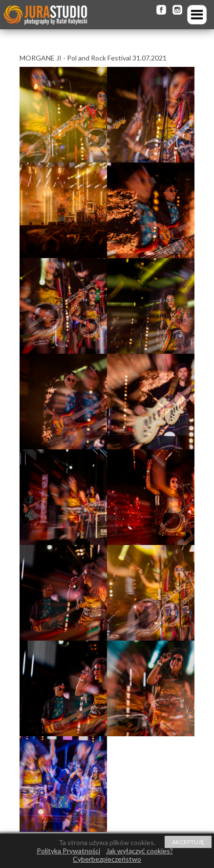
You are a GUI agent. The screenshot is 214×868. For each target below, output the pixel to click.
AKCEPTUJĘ (188, 842)
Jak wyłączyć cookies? (139, 851)
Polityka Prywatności (68, 851)
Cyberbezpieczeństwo (107, 859)
